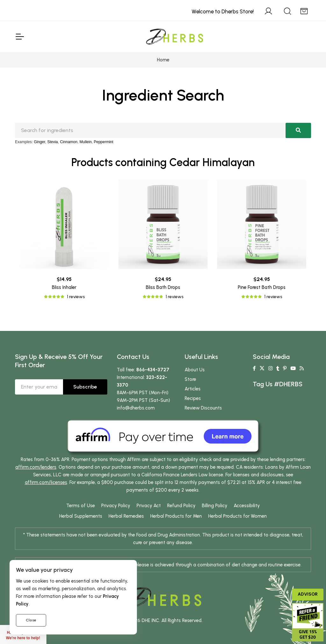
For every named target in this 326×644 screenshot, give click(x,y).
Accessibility (247, 506)
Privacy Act (149, 506)
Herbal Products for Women (237, 516)
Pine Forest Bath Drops (262, 287)
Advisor (308, 594)
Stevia (52, 142)
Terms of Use (81, 506)
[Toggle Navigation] (19, 37)
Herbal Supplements (81, 516)
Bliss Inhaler (64, 287)
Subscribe (85, 387)
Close (31, 620)
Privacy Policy (116, 506)
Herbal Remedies (126, 516)
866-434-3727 (153, 370)
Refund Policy (181, 506)
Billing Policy (215, 506)
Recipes (193, 398)
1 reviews (76, 297)
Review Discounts (203, 408)
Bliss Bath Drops (163, 287)
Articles (193, 389)
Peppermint (104, 142)
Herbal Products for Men (176, 516)
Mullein (86, 142)
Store (190, 379)
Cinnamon (69, 142)
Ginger (39, 142)
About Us (195, 370)
